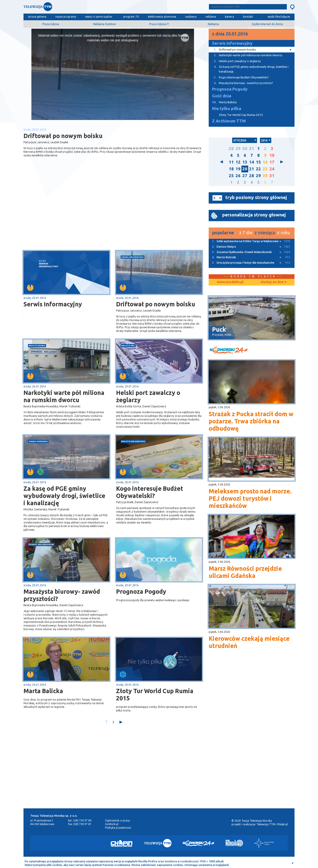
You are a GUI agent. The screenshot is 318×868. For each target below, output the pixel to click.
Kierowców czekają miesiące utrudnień (249, 642)
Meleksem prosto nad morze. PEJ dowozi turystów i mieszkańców (250, 498)
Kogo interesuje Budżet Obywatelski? (150, 492)
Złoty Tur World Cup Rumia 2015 (155, 694)
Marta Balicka (43, 691)
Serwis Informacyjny (53, 304)
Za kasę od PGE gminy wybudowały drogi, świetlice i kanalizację (64, 496)
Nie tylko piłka (227, 109)
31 (252, 149)
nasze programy (66, 17)
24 (272, 169)
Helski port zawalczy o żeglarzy (148, 396)
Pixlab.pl (283, 824)
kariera (229, 17)
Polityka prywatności (118, 828)
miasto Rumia (37, 346)
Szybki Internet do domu (267, 24)
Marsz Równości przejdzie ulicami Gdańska (245, 572)
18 (231, 169)
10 (272, 155)
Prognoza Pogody (141, 591)
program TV (131, 17)
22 (258, 169)
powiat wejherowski (41, 544)
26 (238, 176)
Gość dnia (222, 96)
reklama (211, 17)
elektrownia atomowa (162, 17)
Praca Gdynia (51, 24)
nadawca (191, 17)
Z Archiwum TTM (229, 121)
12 (238, 162)
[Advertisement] (68, 214)
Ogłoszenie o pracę (117, 820)
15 (258, 162)
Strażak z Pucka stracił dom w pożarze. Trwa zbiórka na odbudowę (251, 421)
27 (245, 176)
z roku (284, 233)
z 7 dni (246, 233)
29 (238, 149)
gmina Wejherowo (132, 257)
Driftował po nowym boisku (156, 304)
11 (231, 162)
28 (231, 149)
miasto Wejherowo (133, 441)
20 (245, 169)
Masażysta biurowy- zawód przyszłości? (62, 595)
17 (272, 162)
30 (245, 149)
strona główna (37, 17)
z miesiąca (265, 233)
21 (252, 169)
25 (231, 176)
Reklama (213, 24)
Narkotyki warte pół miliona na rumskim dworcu (64, 396)
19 (238, 169)
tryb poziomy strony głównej (256, 197)
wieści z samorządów (99, 17)
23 (265, 169)
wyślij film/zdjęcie (279, 17)
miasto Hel (128, 346)
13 (245, 162)
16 (265, 162)
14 (252, 162)
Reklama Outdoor (105, 24)
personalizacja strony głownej (254, 215)
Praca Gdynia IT (159, 24)
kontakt (248, 17)
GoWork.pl (112, 824)
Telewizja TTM (266, 824)
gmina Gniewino (38, 441)
